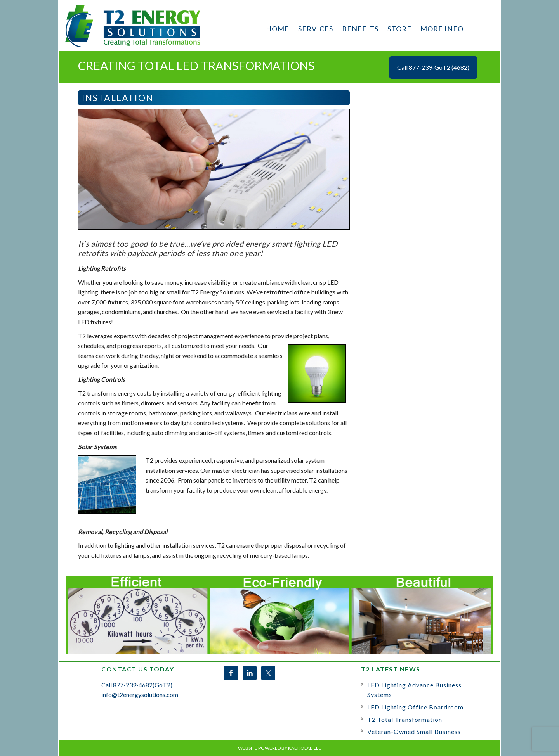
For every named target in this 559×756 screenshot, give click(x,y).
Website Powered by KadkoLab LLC (280, 748)
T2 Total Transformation (405, 719)
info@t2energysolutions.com (140, 695)
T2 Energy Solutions (134, 26)
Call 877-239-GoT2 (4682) (433, 67)
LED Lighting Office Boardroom (415, 707)
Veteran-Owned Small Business (414, 731)
